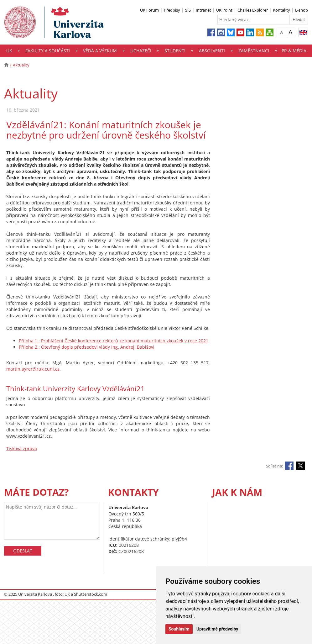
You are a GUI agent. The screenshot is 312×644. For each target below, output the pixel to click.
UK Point (224, 10)
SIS (188, 10)
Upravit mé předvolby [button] (217, 629)
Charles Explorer (253, 10)
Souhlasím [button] (179, 629)
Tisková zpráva (22, 449)
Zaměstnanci (254, 51)
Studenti (175, 51)
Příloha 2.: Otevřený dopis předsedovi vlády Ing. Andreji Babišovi (87, 347)
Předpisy (172, 10)
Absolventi (212, 51)
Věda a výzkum (100, 51)
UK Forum (149, 10)
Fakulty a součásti (48, 51)
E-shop (302, 10)
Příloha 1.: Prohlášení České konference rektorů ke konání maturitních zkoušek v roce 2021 (114, 341)
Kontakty (281, 10)
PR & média (294, 51)
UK (9, 51)
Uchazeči (141, 51)
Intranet (203, 10)
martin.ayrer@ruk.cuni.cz (33, 369)
